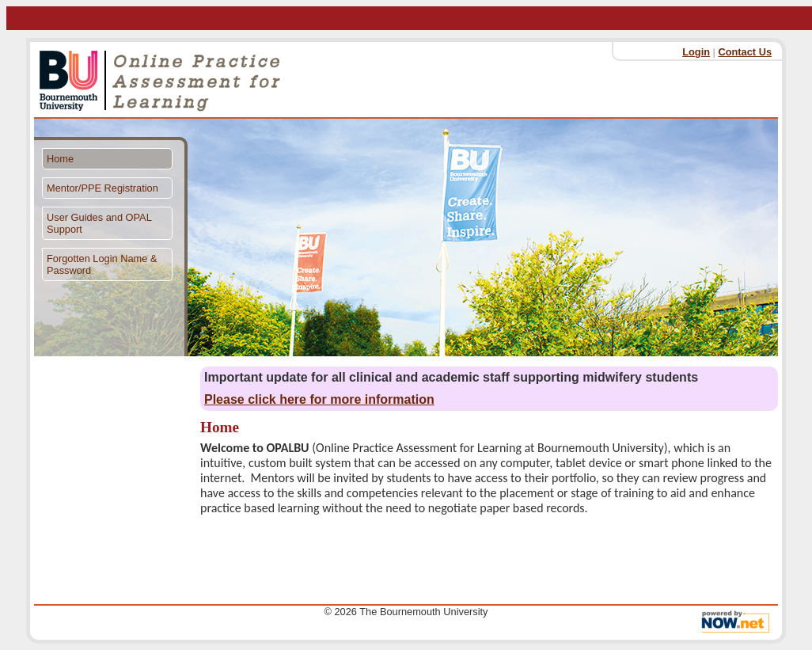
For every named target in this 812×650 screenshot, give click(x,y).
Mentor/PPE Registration (102, 188)
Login (696, 52)
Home (60, 159)
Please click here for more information (319, 399)
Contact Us (745, 52)
